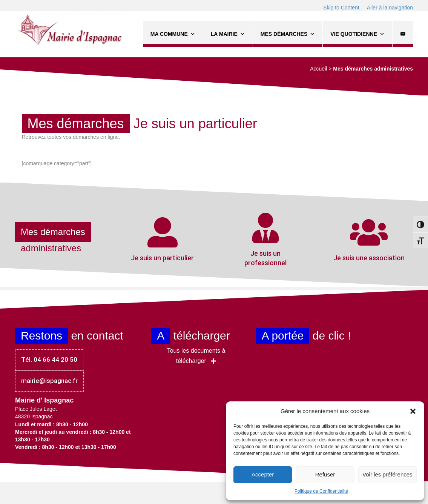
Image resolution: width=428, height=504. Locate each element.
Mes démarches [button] (288, 34)
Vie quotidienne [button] (357, 34)
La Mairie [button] (228, 34)
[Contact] (403, 34)
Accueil (318, 69)
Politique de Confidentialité (321, 491)
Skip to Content (341, 8)
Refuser (325, 474)
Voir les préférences (387, 474)
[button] (413, 411)
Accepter (263, 474)
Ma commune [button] (173, 34)
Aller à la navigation (390, 8)
